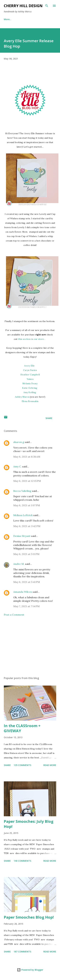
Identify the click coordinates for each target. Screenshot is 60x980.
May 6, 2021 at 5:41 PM (27, 582)
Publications (25, 19)
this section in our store (31, 339)
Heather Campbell (30, 375)
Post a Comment (14, 615)
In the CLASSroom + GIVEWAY (22, 728)
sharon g (19, 442)
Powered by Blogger (30, 970)
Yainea (30, 379)
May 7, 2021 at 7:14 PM (26, 606)
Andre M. (19, 564)
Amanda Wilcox (23, 592)
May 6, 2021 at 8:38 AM (27, 457)
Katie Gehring (30, 388)
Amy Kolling (30, 392)
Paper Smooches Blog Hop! (29, 917)
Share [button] (49, 418)
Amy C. (17, 466)
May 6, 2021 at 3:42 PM (27, 526)
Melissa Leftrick (23, 515)
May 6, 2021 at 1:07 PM (27, 505)
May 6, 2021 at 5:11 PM (26, 554)
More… (44, 19)
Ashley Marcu (22, 397)
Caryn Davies (30, 370)
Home (7, 19)
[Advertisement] (30, 646)
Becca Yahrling (22, 491)
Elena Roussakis (30, 401)
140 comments (22, 861)
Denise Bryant (22, 536)
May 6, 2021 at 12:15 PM (27, 481)
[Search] (47, 6)
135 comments (22, 765)
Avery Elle (29, 366)
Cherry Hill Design (23, 6)
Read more (50, 765)
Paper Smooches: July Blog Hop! (29, 824)
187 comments (22, 952)
